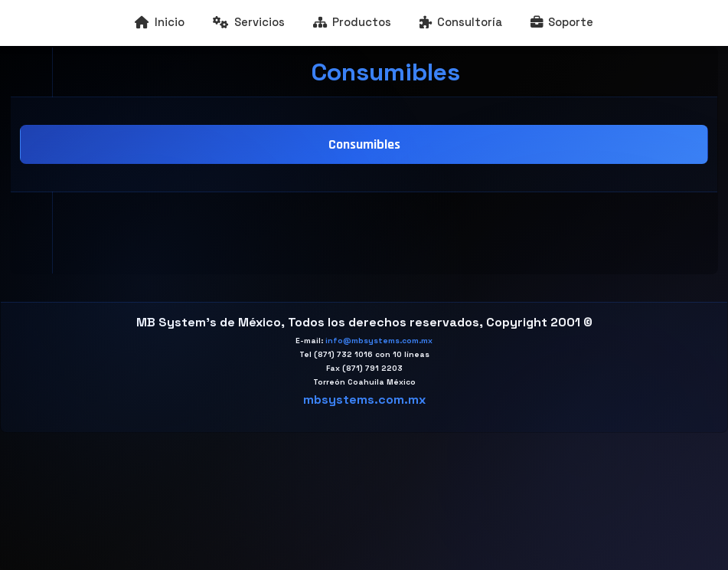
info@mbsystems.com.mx (379, 341)
